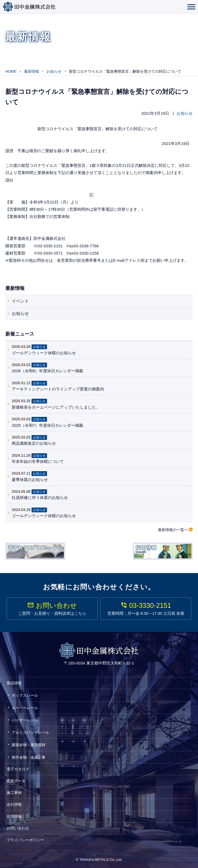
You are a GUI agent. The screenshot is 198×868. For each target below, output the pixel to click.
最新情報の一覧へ (173, 530)
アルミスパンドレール (30, 732)
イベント (20, 301)
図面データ (16, 781)
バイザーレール (25, 720)
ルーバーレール (25, 708)
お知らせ (185, 113)
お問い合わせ (18, 828)
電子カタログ (18, 769)
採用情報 (14, 816)
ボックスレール (25, 695)
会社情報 (14, 804)
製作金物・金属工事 (29, 757)
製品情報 (14, 683)
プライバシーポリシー (25, 840)
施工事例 (14, 793)
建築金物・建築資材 (29, 745)
